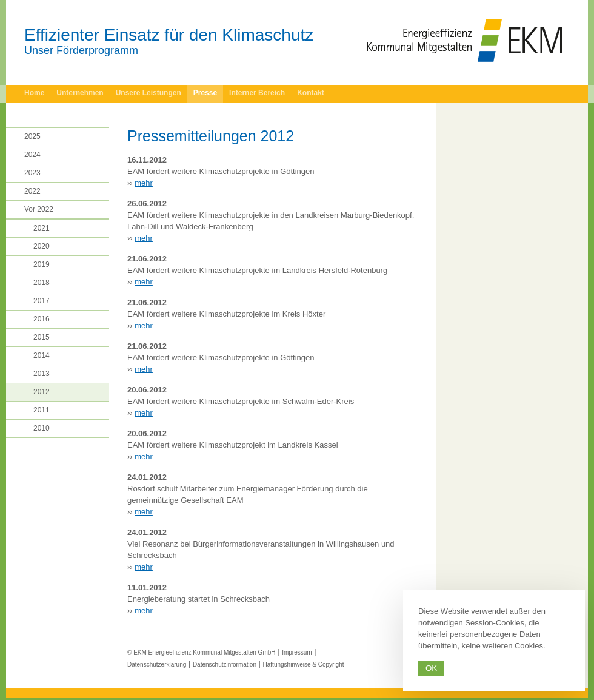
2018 (42, 283)
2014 (42, 355)
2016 (42, 319)
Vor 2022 (39, 209)
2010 (42, 428)
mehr (144, 183)
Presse (205, 93)
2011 (42, 410)
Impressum (297, 652)
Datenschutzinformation (225, 665)
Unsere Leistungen (148, 93)
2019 (42, 264)
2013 (42, 374)
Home (34, 93)
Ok (431, 668)
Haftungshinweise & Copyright (304, 665)
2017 (42, 301)
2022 (32, 191)
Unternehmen (80, 93)
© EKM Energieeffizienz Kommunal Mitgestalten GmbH (202, 652)
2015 (42, 337)
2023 (32, 173)
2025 (32, 136)
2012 (42, 392)
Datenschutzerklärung (157, 665)
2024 (32, 155)
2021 (42, 228)
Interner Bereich (257, 93)
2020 (42, 246)
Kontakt (311, 93)
